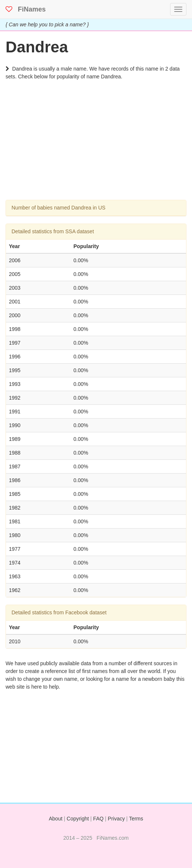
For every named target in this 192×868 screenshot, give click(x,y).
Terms (136, 819)
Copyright (78, 819)
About (56, 819)
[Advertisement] (96, 148)
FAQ (98, 819)
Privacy (116, 819)
